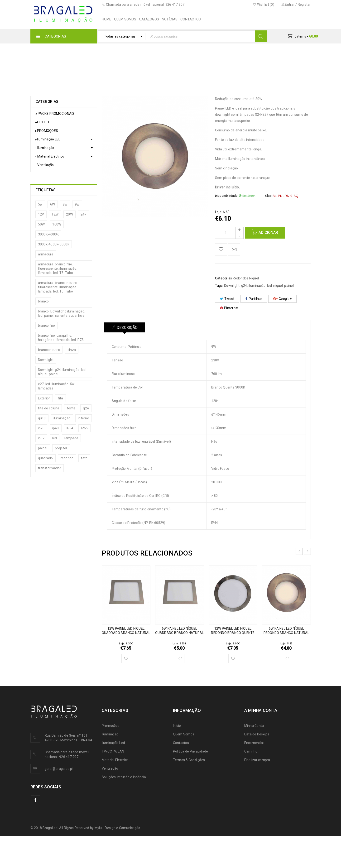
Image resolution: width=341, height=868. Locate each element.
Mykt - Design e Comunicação (118, 828)
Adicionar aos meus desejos (221, 249)
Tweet (227, 299)
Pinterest (229, 308)
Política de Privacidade (191, 751)
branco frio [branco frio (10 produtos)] (47, 326)
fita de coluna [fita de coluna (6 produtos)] (49, 408)
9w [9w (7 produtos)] (77, 204)
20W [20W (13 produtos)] (70, 214)
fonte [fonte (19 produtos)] (71, 408)
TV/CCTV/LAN (113, 751)
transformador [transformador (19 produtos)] (50, 468)
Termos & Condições (189, 760)
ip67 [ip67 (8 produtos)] (41, 438)
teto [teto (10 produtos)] (84, 458)
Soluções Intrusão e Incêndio (124, 777)
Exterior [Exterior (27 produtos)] (44, 398)
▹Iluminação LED (97, 65)
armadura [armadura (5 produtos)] (46, 254)
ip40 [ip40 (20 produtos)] (56, 428)
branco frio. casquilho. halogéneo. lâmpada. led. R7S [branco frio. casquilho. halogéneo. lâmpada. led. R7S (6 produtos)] (61, 338)
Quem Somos (184, 734)
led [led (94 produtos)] (55, 438)
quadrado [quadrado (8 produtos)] (46, 458)
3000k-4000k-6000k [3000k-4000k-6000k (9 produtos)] (54, 244)
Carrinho (251, 751)
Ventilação (110, 768)
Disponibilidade (226, 196)
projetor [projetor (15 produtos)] (61, 448)
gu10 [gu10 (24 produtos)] (42, 418)
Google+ (282, 299)
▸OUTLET (43, 122)
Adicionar (268, 233)
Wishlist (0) (264, 5)
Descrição (127, 328)
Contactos (181, 743)
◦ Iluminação (45, 148)
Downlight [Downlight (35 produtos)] (46, 360)
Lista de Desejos (257, 734)
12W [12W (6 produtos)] (55, 214)
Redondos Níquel (160, 65)
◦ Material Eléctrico (50, 156)
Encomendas (255, 743)
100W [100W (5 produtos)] (57, 224)
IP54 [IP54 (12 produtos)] (70, 428)
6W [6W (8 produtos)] (53, 204)
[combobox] (122, 36)
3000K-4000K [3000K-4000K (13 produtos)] (48, 234)
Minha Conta (254, 726)
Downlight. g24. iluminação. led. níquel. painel (259, 286)
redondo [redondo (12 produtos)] (67, 458)
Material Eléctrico (115, 760)
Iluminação (110, 734)
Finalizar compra (257, 760)
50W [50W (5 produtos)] (41, 224)
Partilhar (254, 299)
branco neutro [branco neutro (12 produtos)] (49, 350)
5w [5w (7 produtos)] (40, 204)
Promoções (111, 726)
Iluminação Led (113, 743)
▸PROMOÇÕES (47, 131)
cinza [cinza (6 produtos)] (72, 350)
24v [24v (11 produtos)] (83, 214)
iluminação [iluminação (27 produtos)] (62, 418)
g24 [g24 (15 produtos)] (86, 408)
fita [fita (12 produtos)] (60, 398)
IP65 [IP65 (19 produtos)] (84, 428)
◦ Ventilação (45, 165)
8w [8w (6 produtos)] (65, 204)
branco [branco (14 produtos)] (43, 301)
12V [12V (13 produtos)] (41, 214)
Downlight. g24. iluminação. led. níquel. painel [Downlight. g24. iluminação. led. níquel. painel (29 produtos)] (62, 372)
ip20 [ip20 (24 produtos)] (41, 428)
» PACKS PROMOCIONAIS (55, 114)
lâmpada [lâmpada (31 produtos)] (71, 438)
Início (72, 65)
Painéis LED (128, 65)
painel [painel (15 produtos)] (43, 448)
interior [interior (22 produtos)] (84, 418)
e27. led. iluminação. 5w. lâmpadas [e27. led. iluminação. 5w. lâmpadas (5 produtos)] (57, 386)
